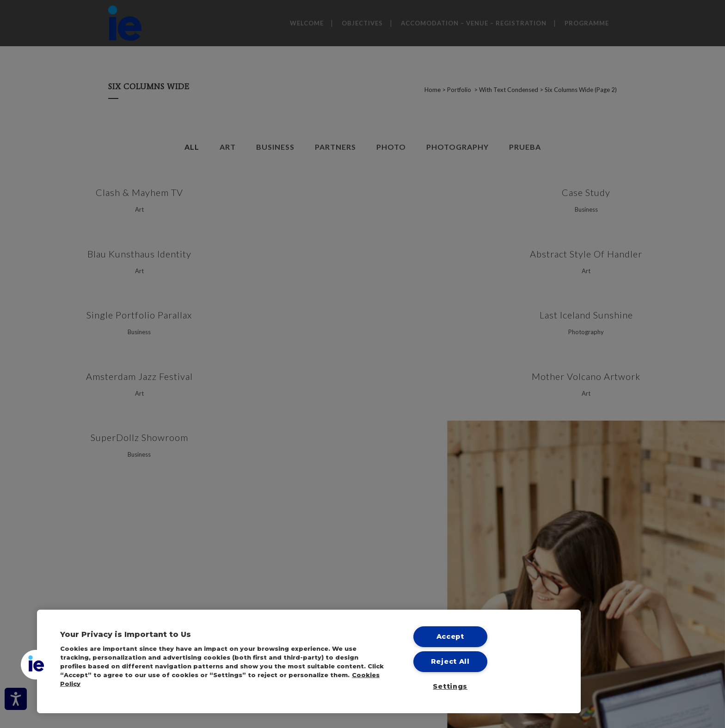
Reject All (450, 661)
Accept (450, 636)
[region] (309, 661)
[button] (36, 665)
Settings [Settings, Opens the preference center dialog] (450, 686)
